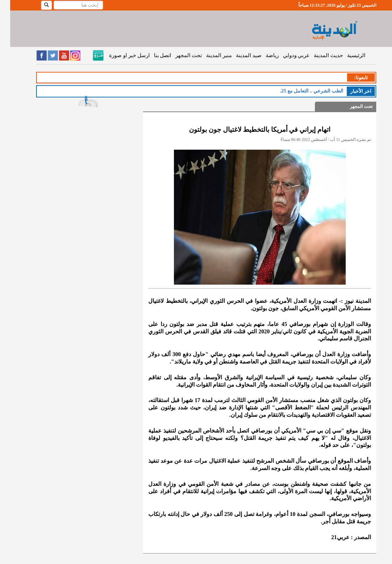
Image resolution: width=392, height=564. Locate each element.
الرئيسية (346, 55)
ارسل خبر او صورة (119, 55)
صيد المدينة (239, 55)
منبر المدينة (209, 55)
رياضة (262, 55)
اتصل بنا (153, 55)
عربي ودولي (286, 55)
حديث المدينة (318, 55)
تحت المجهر (178, 55)
